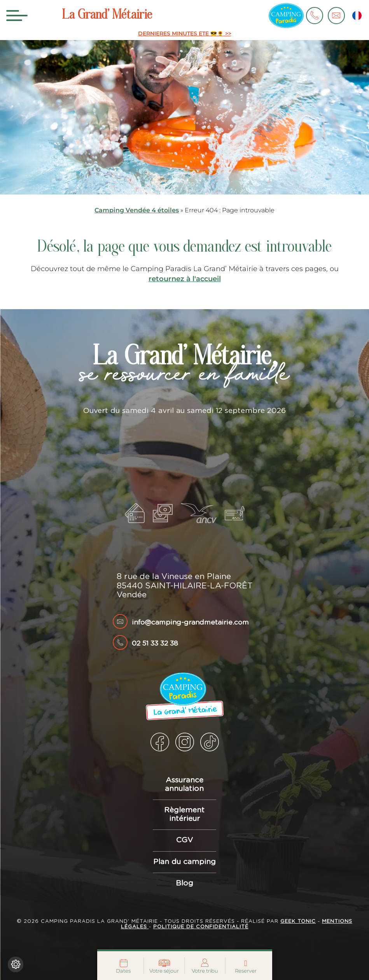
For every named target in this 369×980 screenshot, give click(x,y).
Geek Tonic (298, 921)
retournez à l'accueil (185, 279)
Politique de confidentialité (201, 927)
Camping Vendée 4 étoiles (137, 210)
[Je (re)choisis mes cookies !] (16, 964)
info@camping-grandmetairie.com (190, 623)
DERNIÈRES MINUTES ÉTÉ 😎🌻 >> (185, 34)
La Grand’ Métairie (107, 16)
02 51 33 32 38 (155, 644)
